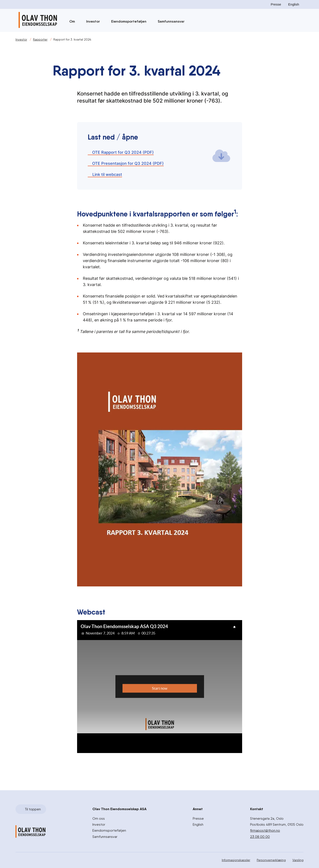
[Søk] (202, 21)
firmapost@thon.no (265, 830)
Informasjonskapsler (236, 860)
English (294, 4)
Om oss (99, 818)
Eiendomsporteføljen (131, 21)
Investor (95, 21)
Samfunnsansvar (173, 21)
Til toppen (30, 809)
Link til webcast (105, 174)
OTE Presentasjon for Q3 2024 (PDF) (126, 163)
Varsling (298, 860)
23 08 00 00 (260, 836)
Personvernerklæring (271, 860)
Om (74, 21)
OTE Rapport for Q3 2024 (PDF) (121, 152)
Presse (276, 4)
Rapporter (40, 39)
